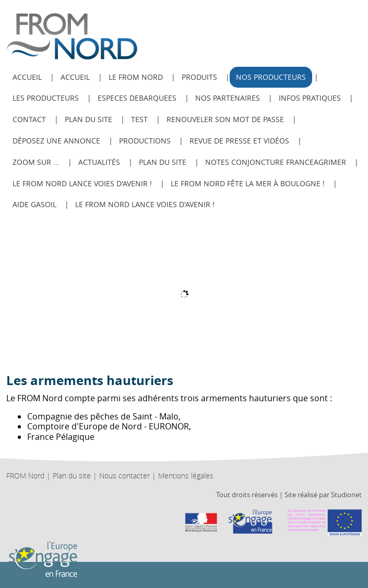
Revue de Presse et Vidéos (239, 141)
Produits (199, 77)
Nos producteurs (271, 77)
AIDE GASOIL (34, 204)
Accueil (75, 77)
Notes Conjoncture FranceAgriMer (276, 162)
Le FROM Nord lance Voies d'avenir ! (82, 183)
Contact (29, 119)
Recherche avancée (307, 11)
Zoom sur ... (36, 162)
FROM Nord (25, 476)
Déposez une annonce (56, 141)
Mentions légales (186, 476)
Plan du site (88, 119)
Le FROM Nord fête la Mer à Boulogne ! (248, 183)
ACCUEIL (27, 77)
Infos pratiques (310, 98)
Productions (145, 141)
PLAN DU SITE (163, 162)
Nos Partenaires (228, 98)
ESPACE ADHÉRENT (344, 11)
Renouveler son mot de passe (225, 119)
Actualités (99, 162)
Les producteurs (46, 98)
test (139, 119)
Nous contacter (124, 476)
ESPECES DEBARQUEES (137, 98)
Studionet (346, 495)
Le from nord (136, 77)
